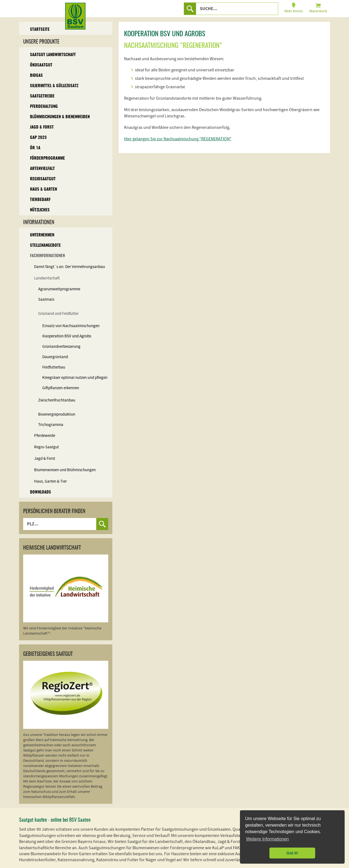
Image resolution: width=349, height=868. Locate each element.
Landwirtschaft (47, 278)
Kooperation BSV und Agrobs (67, 336)
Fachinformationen (47, 256)
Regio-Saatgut (46, 447)
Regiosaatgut (43, 179)
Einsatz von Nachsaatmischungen (71, 326)
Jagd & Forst (42, 127)
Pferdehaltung (44, 107)
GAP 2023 (38, 138)
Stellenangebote (45, 246)
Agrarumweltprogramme (59, 289)
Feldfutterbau (54, 367)
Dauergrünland (55, 357)
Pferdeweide (45, 436)
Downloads (40, 492)
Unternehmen (42, 235)
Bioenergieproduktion (57, 414)
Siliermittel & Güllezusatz (54, 86)
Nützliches (40, 210)
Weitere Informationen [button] (267, 839)
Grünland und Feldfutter (58, 314)
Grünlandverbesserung (61, 347)
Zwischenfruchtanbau (57, 400)
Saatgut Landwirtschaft (53, 55)
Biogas (36, 76)
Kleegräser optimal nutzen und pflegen (75, 378)
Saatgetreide (42, 96)
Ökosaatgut (41, 65)
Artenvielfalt (42, 169)
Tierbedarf (40, 200)
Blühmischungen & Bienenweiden (60, 117)
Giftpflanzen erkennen (61, 388)
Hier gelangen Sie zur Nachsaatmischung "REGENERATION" (178, 139)
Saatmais (46, 299)
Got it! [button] (292, 853)
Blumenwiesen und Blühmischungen (65, 470)
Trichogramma (51, 425)
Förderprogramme (47, 158)
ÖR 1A (35, 148)
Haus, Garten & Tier (50, 481)
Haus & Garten (43, 189)
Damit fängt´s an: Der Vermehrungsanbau (70, 267)
